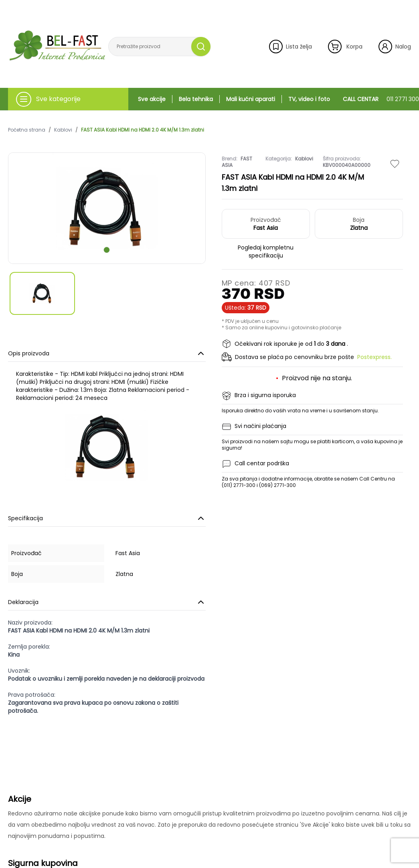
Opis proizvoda (107, 353)
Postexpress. (374, 357)
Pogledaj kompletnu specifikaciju (266, 251)
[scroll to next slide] (107, 250)
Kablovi (63, 130)
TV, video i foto (309, 99)
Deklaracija (107, 602)
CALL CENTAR (381, 99)
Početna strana (27, 130)
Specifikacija (107, 518)
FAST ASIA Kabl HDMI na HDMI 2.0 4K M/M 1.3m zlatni (143, 130)
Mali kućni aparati (251, 99)
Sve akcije (152, 99)
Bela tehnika (196, 99)
